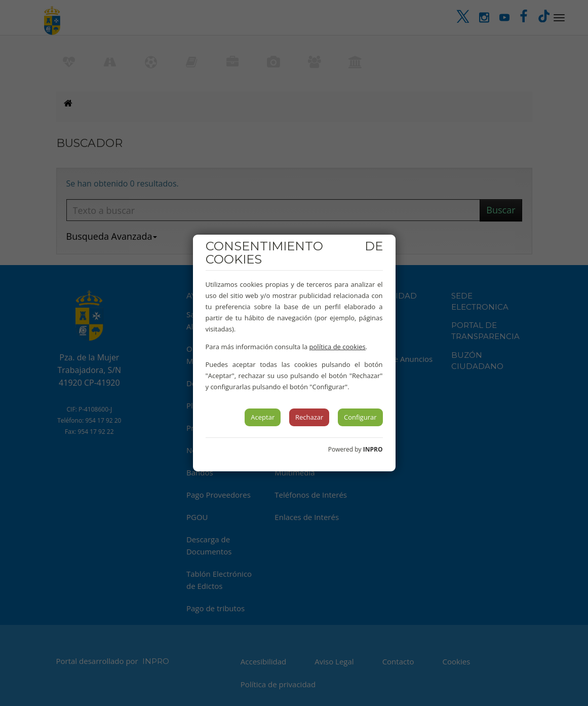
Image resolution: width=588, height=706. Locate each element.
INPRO (373, 449)
